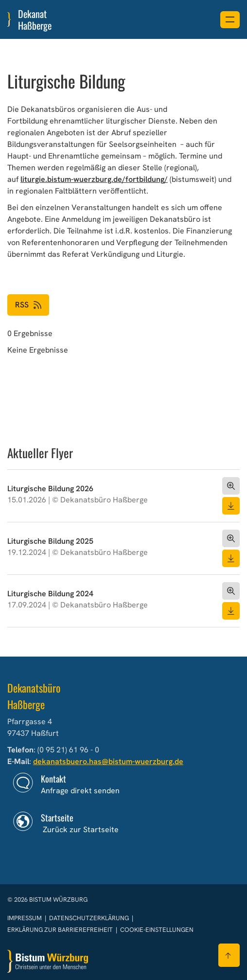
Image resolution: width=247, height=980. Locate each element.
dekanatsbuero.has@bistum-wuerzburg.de (108, 761)
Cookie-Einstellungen (157, 930)
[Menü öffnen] (230, 20)
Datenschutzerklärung (90, 918)
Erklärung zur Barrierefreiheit (60, 930)
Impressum (25, 918)
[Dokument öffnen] (231, 486)
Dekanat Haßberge (35, 19)
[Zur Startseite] (48, 961)
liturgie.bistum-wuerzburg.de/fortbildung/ (94, 179)
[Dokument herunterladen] (231, 506)
